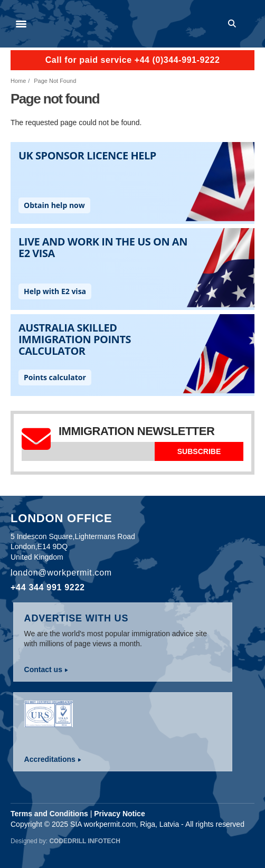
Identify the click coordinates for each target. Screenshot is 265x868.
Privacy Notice (120, 814)
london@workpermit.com (61, 573)
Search (234, 24)
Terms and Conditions (49, 814)
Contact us (43, 669)
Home (18, 81)
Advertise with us (77, 618)
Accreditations (50, 759)
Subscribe (199, 451)
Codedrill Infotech (84, 841)
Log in (250, 24)
